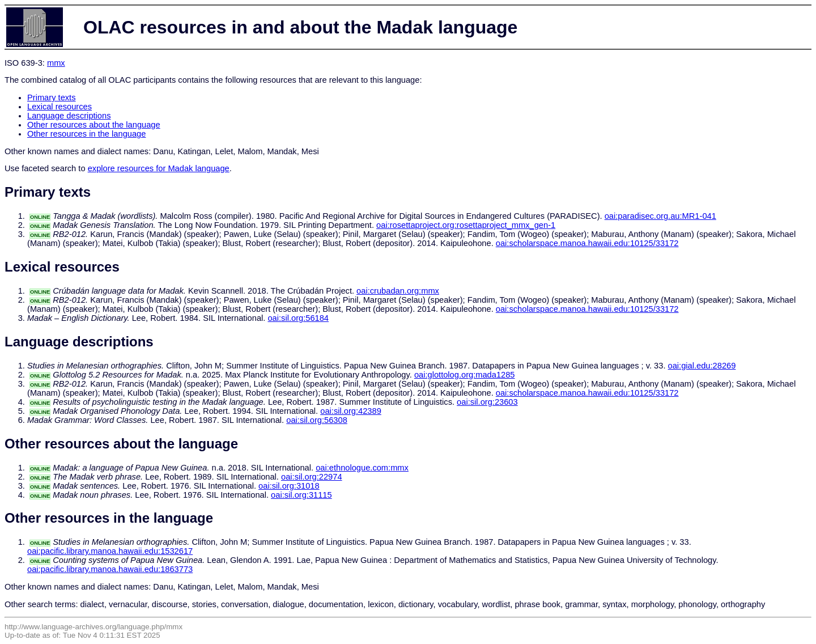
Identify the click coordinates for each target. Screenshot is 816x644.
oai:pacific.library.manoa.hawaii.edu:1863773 (110, 569)
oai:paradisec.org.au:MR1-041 (660, 216)
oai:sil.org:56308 (317, 420)
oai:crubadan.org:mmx (398, 291)
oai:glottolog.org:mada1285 (465, 375)
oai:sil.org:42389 (351, 411)
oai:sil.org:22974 (312, 477)
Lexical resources (59, 107)
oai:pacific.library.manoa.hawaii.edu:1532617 (110, 551)
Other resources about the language (94, 125)
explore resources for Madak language (159, 168)
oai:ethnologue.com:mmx (362, 468)
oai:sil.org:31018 (289, 486)
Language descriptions (69, 116)
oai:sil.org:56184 (298, 318)
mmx (56, 63)
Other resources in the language (86, 134)
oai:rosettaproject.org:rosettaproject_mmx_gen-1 (466, 225)
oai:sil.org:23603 (487, 402)
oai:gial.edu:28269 (702, 366)
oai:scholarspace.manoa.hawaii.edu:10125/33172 (587, 243)
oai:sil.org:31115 (301, 495)
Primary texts (52, 98)
